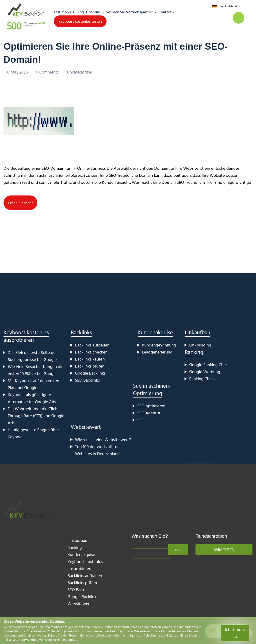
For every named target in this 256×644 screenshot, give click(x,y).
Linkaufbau (198, 332)
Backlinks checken (91, 352)
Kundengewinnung (159, 345)
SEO (141, 420)
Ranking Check (202, 379)
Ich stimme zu (235, 633)
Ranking (194, 352)
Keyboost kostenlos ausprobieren (26, 336)
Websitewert (86, 427)
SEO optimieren (151, 406)
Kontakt (165, 12)
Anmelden (224, 550)
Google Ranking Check (209, 365)
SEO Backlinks (87, 380)
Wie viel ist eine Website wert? (103, 440)
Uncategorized (80, 72)
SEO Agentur (149, 413)
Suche (178, 550)
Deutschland (228, 6)
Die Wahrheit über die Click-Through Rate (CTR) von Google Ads (36, 416)
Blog (80, 12)
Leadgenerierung (157, 352)
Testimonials (64, 12)
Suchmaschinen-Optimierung (152, 389)
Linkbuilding (200, 345)
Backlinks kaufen (90, 359)
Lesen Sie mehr (20, 203)
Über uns (93, 12)
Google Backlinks (90, 373)
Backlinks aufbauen (92, 345)
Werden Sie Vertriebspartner (130, 12)
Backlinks (81, 332)
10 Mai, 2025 (17, 72)
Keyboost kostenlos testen (80, 21)
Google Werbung (205, 372)
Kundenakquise (155, 332)
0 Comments (48, 72)
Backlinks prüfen (90, 366)
